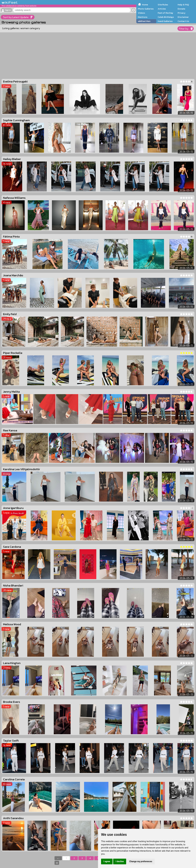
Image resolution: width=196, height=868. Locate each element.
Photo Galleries (146, 9)
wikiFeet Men (144, 21)
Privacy (182, 13)
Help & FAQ (183, 5)
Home (145, 5)
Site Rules (163, 5)
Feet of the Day (165, 13)
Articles (162, 9)
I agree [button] (107, 861)
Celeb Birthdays (166, 17)
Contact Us (183, 21)
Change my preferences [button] (141, 861)
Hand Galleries (165, 21)
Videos (141, 13)
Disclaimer (183, 17)
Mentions (143, 17)
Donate (181, 9)
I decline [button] (120, 861)
